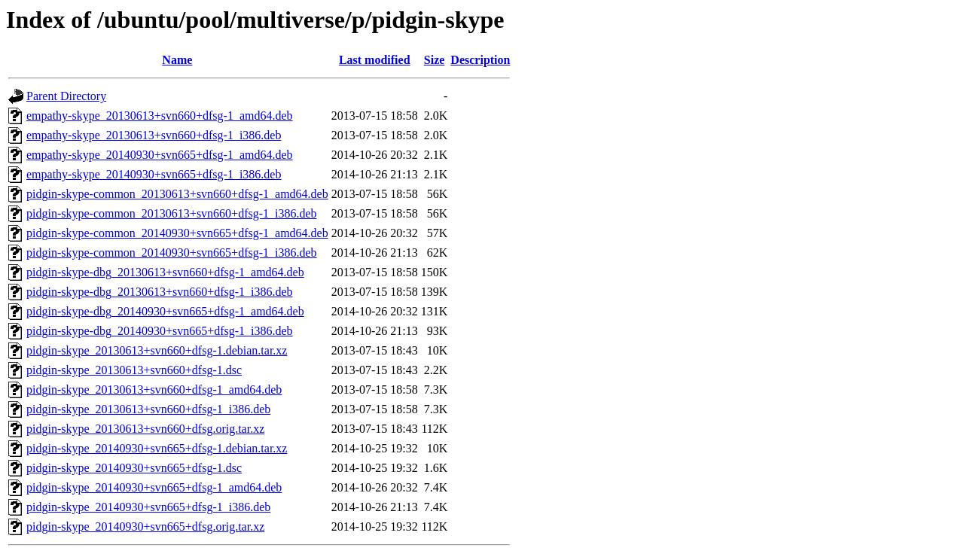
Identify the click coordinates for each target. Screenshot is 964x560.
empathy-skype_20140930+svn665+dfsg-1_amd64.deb (160, 155)
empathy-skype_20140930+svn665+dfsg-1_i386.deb (154, 174)
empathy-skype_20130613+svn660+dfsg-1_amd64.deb (160, 116)
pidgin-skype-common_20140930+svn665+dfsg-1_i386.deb (172, 253)
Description (480, 60)
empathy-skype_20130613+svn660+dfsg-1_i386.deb (154, 135)
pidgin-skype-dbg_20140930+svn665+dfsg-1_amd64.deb (165, 311)
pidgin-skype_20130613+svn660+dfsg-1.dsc (134, 370)
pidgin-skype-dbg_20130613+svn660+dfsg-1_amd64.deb (165, 272)
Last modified (375, 60)
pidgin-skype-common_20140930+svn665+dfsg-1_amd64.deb (177, 233)
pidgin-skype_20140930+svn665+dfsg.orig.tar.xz (145, 527)
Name (177, 60)
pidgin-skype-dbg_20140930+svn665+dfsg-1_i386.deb (160, 331)
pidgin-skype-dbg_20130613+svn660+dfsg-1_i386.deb (160, 292)
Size (435, 60)
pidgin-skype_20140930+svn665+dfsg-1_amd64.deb (154, 487)
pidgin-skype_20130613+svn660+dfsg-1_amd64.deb (154, 390)
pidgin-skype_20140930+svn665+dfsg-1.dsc (134, 468)
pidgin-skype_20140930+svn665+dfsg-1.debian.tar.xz (157, 448)
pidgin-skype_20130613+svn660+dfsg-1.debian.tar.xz (157, 350)
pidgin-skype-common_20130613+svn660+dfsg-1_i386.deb (172, 213)
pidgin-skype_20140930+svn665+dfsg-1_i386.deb (148, 507)
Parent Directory (66, 96)
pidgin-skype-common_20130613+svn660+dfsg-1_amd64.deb (177, 194)
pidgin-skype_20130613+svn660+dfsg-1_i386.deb (148, 409)
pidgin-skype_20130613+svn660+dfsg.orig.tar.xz (145, 429)
